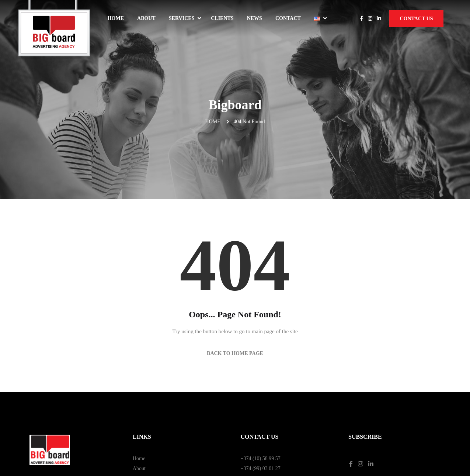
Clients (222, 18)
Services (182, 18)
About (146, 18)
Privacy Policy (363, 417)
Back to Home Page (235, 280)
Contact (288, 18)
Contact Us (416, 19)
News (255, 18)
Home (116, 18)
